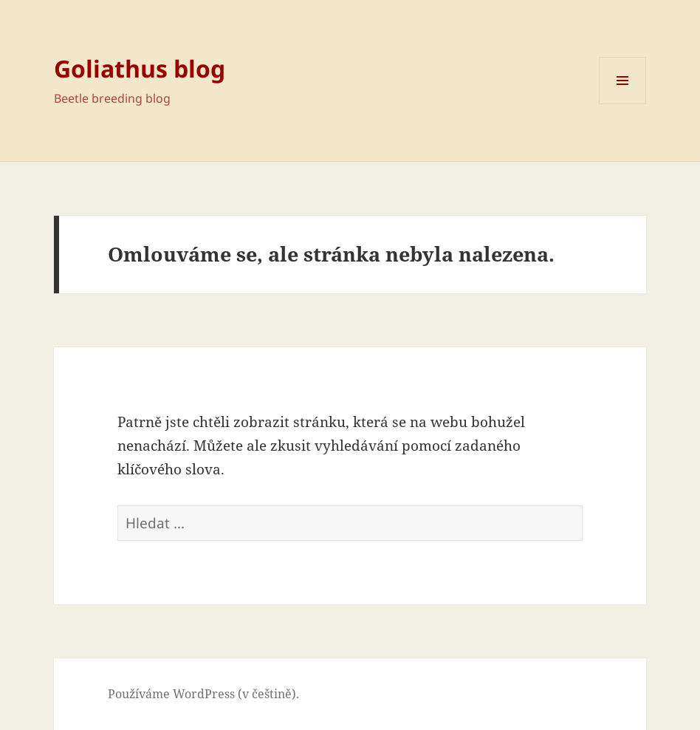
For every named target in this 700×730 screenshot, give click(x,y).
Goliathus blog (140, 68)
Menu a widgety (623, 104)
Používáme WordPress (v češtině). (203, 694)
